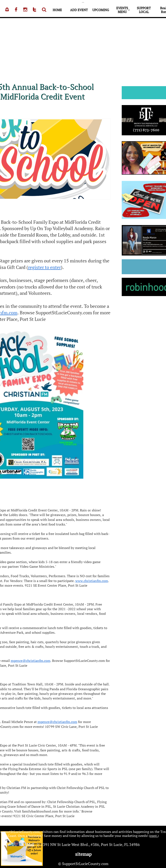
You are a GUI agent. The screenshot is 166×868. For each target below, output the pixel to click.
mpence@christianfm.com (31, 661)
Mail (30, 844)
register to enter (44, 267)
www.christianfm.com (92, 581)
